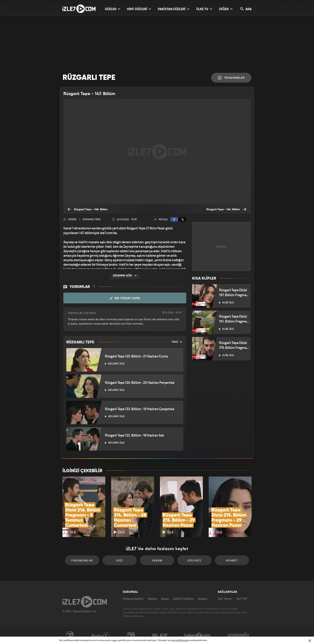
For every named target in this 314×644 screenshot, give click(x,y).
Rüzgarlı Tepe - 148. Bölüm (88, 209)
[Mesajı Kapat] (310, 641)
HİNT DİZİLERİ (139, 9)
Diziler (72, 220)
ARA (246, 9)
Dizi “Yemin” (225, 599)
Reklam (152, 599)
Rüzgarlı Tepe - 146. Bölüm (226, 209)
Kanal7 (70, 636)
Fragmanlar (231, 78)
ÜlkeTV (160, 636)
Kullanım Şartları (133, 599)
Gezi (120, 560)
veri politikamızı (180, 640)
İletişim (202, 599)
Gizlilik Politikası (183, 599)
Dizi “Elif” (242, 599)
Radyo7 (101, 636)
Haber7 (197, 636)
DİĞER (226, 9)
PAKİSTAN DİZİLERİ (174, 9)
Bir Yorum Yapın (125, 298)
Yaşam (157, 560)
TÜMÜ (177, 342)
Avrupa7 (131, 636)
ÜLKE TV (204, 9)
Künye (165, 599)
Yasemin (239, 636)
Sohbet (232, 560)
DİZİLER (113, 9)
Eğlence (194, 560)
